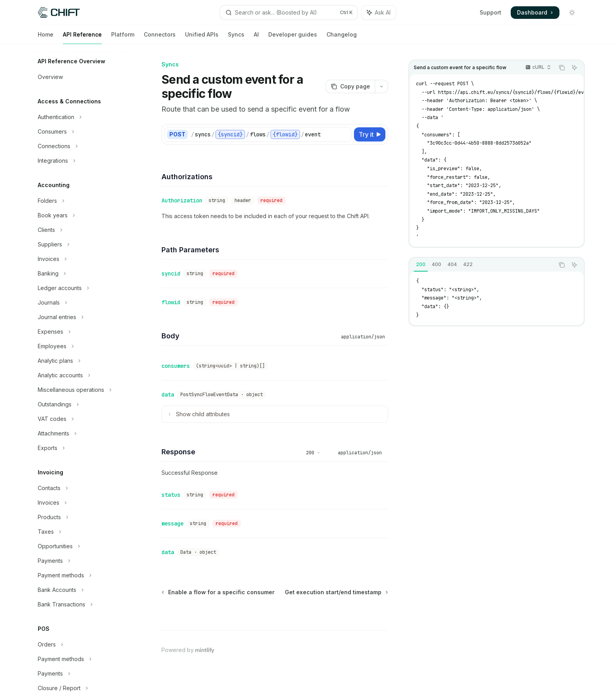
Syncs (236, 38)
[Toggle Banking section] (82, 274)
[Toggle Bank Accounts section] (82, 590)
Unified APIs (202, 38)
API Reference (82, 38)
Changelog (342, 38)
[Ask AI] (574, 68)
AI (256, 38)
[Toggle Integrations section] (82, 161)
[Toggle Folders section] (82, 201)
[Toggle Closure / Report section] (82, 688)
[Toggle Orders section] (82, 645)
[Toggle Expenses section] (82, 332)
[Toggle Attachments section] (82, 433)
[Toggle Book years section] (82, 215)
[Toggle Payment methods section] (82, 575)
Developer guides (293, 38)
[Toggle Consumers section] (82, 132)
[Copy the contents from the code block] (562, 68)
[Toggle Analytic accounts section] (82, 375)
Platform (123, 38)
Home (46, 38)
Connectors (160, 38)
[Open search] (289, 13)
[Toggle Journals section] (82, 303)
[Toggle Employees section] (82, 346)
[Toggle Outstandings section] (82, 404)
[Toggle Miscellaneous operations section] (82, 390)
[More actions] (381, 86)
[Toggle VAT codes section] (82, 419)
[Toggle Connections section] (82, 146)
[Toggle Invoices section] (82, 259)
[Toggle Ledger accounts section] (82, 288)
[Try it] (370, 134)
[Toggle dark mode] (572, 13)
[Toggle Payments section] (82, 561)
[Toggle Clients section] (82, 230)
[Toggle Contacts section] (82, 488)
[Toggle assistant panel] (379, 13)
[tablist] (482, 265)
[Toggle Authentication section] (82, 117)
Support (490, 12)
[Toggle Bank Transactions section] (82, 604)
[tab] (421, 265)
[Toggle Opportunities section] (82, 546)
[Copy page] (350, 86)
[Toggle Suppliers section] (82, 244)
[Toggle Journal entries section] (82, 317)
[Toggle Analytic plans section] (82, 361)
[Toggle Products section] (82, 517)
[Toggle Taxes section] (82, 532)
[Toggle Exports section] (82, 448)
